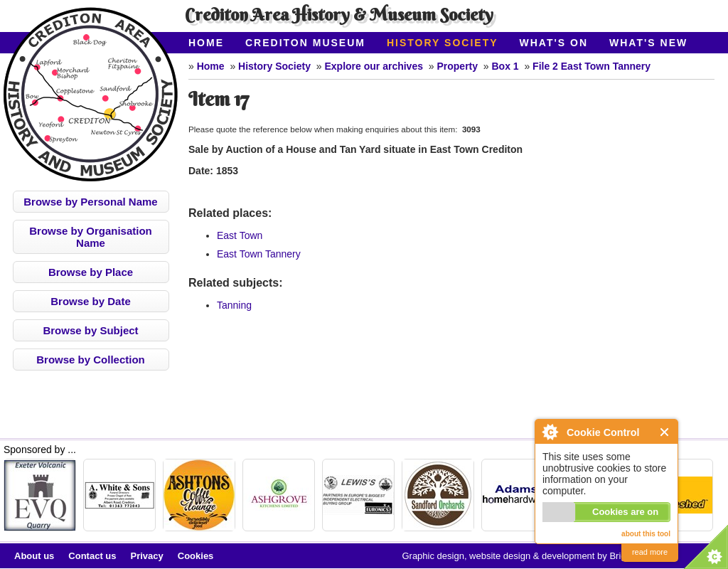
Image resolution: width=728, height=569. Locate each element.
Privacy (147, 556)
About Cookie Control (550, 432)
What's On (554, 43)
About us (34, 556)
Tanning (234, 305)
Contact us (92, 556)
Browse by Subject (90, 330)
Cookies (196, 556)
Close (665, 432)
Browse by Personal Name (90, 202)
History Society (443, 43)
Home (206, 43)
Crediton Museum (305, 43)
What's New (648, 43)
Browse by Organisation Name (91, 237)
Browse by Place (91, 272)
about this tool (646, 534)
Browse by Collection (91, 360)
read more (650, 552)
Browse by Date (91, 301)
